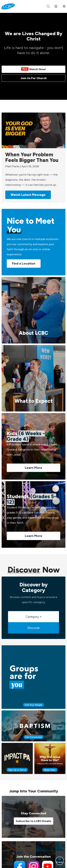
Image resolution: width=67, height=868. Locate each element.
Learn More (33, 468)
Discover (33, 628)
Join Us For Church (34, 78)
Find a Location (24, 263)
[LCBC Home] (8, 6)
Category (33, 617)
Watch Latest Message (28, 195)
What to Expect (34, 401)
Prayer (60, 860)
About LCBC (33, 333)
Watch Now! (33, 69)
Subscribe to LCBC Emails (33, 821)
